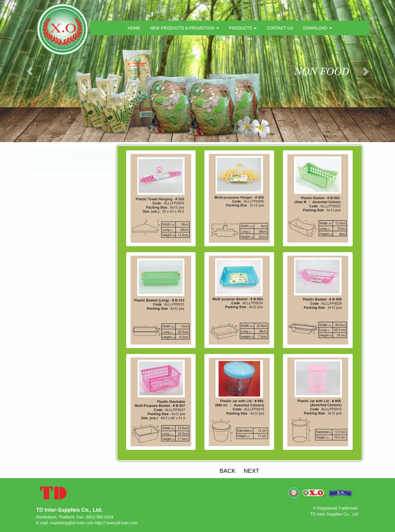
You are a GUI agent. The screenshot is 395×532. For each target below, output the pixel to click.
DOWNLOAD (317, 28)
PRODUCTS (243, 28)
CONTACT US (280, 28)
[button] (30, 71)
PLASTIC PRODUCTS (60, 154)
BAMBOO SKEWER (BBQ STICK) (69, 167)
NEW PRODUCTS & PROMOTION (184, 28)
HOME (134, 28)
